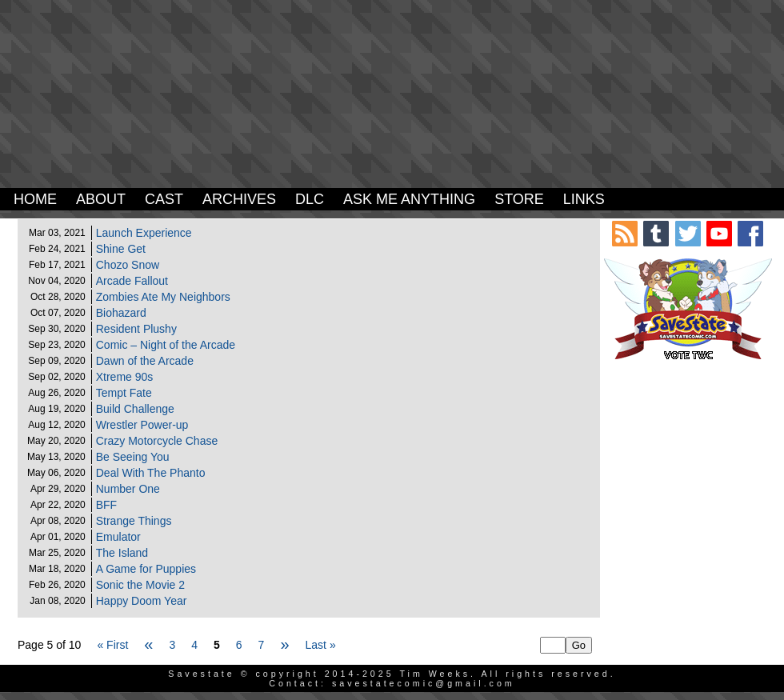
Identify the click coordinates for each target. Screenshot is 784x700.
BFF (106, 505)
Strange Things (134, 521)
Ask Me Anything (409, 199)
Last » (321, 645)
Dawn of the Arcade (145, 361)
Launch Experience (144, 233)
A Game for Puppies (146, 569)
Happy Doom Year (142, 601)
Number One (128, 489)
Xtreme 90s (125, 377)
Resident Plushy (136, 329)
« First (112, 645)
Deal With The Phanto (151, 473)
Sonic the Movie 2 (140, 585)
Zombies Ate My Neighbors (163, 297)
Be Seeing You (133, 457)
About (101, 199)
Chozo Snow (128, 265)
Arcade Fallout (132, 281)
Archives (239, 199)
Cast (164, 199)
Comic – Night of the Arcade (166, 345)
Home (35, 199)
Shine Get (121, 249)
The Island (122, 553)
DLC (310, 199)
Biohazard (121, 313)
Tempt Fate (124, 393)
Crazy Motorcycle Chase (157, 441)
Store (519, 199)
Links (584, 199)
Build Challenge (135, 409)
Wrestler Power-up (142, 425)
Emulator (118, 537)
